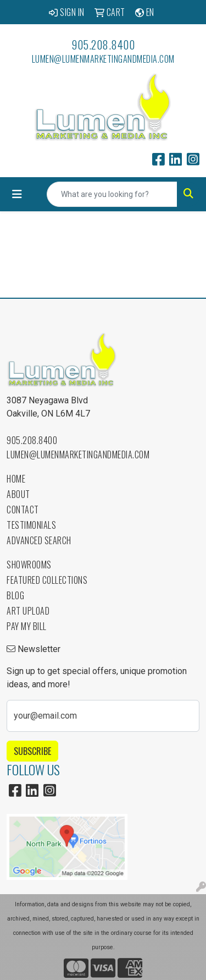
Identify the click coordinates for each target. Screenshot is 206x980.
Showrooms (29, 565)
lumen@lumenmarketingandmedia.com (103, 59)
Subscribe (32, 751)
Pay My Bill (27, 626)
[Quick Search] (112, 194)
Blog (15, 595)
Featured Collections (47, 580)
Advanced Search (39, 540)
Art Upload (28, 611)
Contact (23, 510)
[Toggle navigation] (17, 194)
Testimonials (31, 525)
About (18, 494)
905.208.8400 (103, 45)
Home (16, 479)
